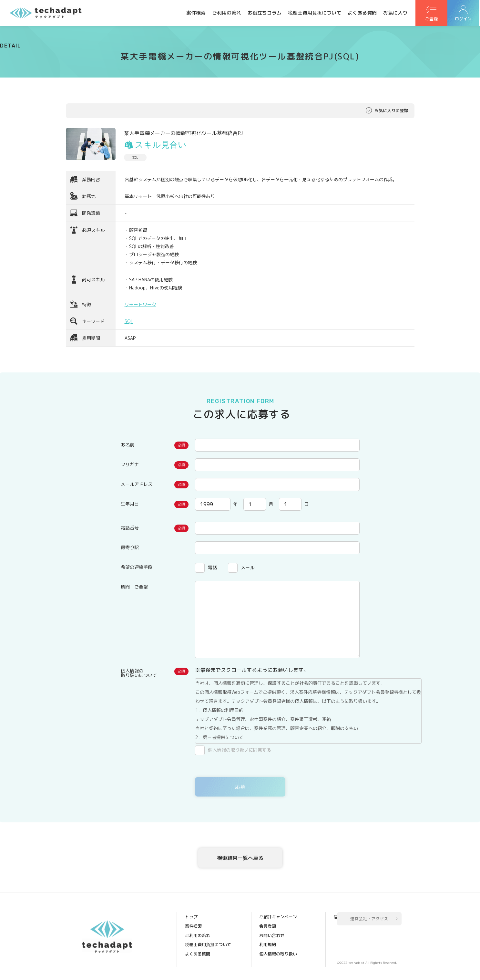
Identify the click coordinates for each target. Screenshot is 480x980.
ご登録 (432, 20)
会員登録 (268, 918)
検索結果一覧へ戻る (240, 858)
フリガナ (130, 464)
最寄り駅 (130, 547)
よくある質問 (362, 13)
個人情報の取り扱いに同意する (240, 750)
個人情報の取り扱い (278, 945)
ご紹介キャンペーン (204, 963)
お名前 (128, 445)
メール (248, 567)
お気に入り (395, 13)
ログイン (464, 20)
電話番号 (130, 528)
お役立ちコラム (265, 13)
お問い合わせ (272, 927)
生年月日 (130, 504)
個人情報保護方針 (276, 954)
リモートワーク (140, 304)
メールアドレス (137, 484)
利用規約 (268, 936)
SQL (129, 321)
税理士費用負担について (315, 13)
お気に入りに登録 (391, 111)
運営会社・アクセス (369, 920)
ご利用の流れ (227, 13)
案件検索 (196, 13)
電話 (212, 567)
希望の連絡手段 (137, 567)
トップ (192, 918)
